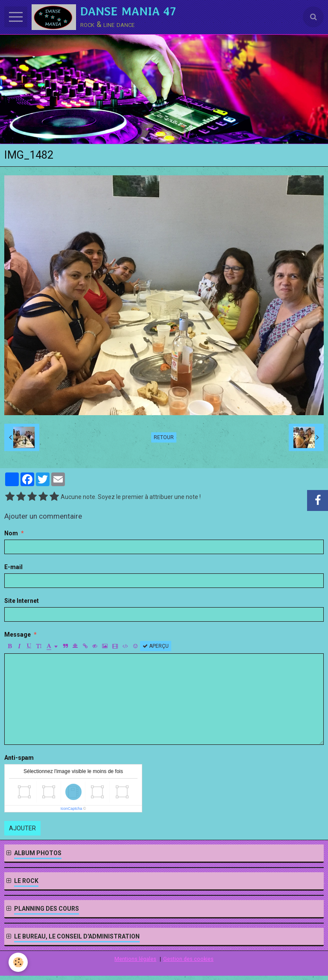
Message (18, 635)
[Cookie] (18, 962)
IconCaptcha (72, 809)
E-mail (13, 567)
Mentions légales (135, 959)
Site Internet (22, 601)
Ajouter (22, 828)
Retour (164, 437)
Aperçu (156, 646)
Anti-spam (19, 758)
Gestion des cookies (188, 959)
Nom (11, 533)
